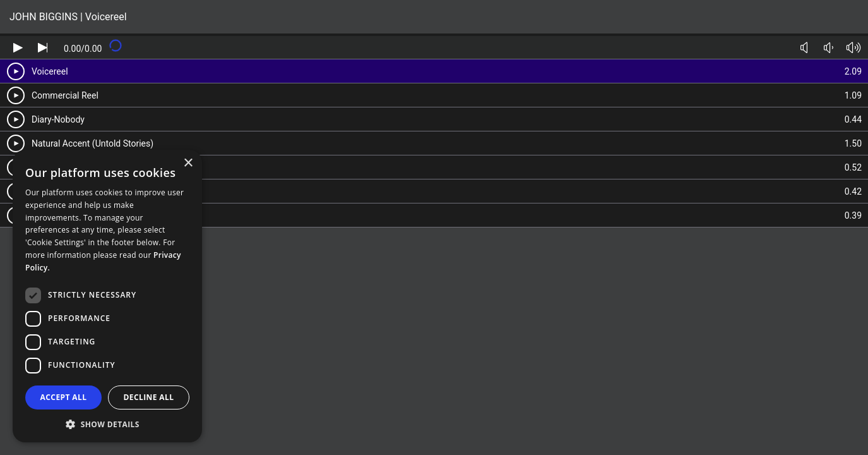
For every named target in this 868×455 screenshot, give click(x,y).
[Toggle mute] (804, 48)
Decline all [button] (149, 397)
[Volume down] (829, 48)
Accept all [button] (64, 397)
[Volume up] (853, 48)
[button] (107, 424)
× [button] (188, 163)
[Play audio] (18, 48)
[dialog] (107, 296)
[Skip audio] (43, 48)
